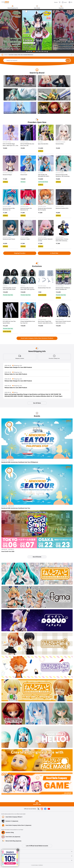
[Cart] (60, 2)
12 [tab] (46, 51)
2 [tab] (28, 51)
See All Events (37, 557)
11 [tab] (44, 51)
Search (68, 60)
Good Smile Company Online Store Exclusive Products (37, 338)
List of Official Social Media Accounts (37, 846)
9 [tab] (41, 51)
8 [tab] (39, 51)
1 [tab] (27, 51)
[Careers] (55, 2)
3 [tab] (30, 51)
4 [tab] (31, 51)
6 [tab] (36, 51)
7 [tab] (38, 51)
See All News (37, 403)
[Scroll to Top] (37, 802)
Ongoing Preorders (20, 253)
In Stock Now (54, 253)
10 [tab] (43, 51)
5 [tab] (34, 51)
